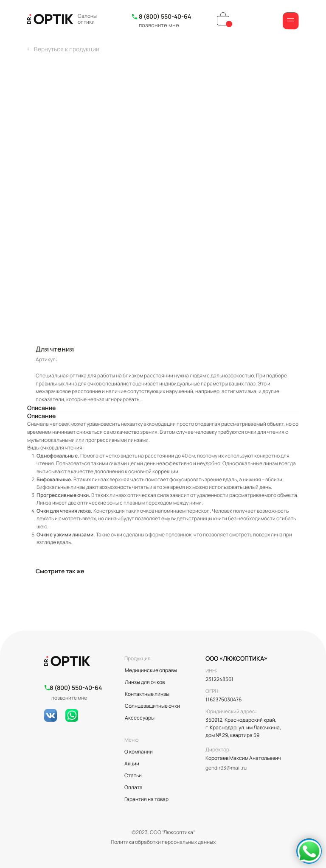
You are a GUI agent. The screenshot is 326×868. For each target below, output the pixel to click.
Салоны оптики (87, 19)
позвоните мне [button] (159, 25)
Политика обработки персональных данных (163, 842)
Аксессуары (140, 718)
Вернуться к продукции (67, 49)
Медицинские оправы (151, 670)
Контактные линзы (147, 694)
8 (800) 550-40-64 (165, 16)
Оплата (133, 787)
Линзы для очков (145, 682)
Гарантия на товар (146, 799)
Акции (132, 763)
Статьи (133, 775)
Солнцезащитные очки (152, 706)
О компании (139, 752)
